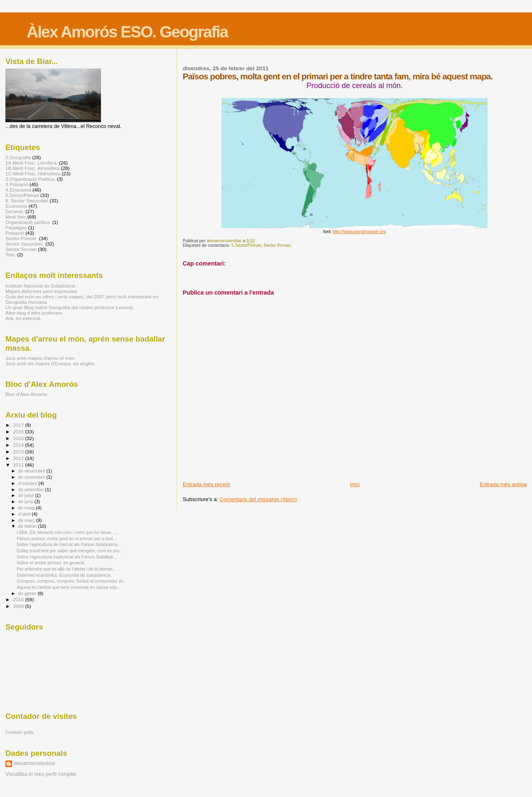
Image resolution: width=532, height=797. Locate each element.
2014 (19, 445)
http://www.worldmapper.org (360, 232)
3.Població (17, 184)
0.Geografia (18, 157)
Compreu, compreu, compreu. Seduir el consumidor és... (72, 581)
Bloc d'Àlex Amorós (26, 394)
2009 (19, 606)
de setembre (32, 490)
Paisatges (16, 228)
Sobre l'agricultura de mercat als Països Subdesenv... (69, 544)
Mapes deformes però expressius (41, 291)
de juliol (27, 495)
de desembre (32, 471)
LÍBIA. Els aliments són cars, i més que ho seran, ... (67, 532)
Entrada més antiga (503, 484)
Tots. (11, 255)
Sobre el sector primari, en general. (51, 563)
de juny (26, 502)
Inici (355, 484)
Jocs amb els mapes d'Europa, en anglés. (50, 363)
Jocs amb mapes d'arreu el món (40, 358)
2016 (19, 432)
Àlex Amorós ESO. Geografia (127, 32)
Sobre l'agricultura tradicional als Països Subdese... (67, 557)
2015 (19, 438)
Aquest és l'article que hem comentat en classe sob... (69, 587)
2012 (19, 458)
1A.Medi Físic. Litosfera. (32, 163)
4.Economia (18, 190)
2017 (19, 425)
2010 (19, 599)
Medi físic (16, 217)
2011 (19, 465)
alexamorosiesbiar (34, 763)
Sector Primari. (278, 245)
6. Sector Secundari (27, 200)
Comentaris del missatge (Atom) (259, 499)
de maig (27, 508)
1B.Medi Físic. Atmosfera (32, 168)
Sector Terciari (21, 249)
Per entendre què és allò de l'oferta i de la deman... (66, 569)
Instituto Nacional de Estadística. (41, 286)
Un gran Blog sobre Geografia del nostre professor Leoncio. (70, 307)
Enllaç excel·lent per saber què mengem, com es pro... (70, 551)
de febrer (28, 526)
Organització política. (28, 222)
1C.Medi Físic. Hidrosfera (33, 173)
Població (15, 233)
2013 (19, 451)
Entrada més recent (206, 484)
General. (15, 211)
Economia (16, 206)
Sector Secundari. (25, 244)
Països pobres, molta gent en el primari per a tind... (66, 539)
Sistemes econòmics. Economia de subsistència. (64, 575)
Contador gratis (20, 732)
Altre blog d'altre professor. (34, 313)
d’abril (25, 514)
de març (27, 520)
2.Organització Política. (31, 179)
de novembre (32, 477)
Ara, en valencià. (23, 318)
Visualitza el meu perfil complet (41, 774)
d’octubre (28, 483)
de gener (28, 593)
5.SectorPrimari (246, 245)
